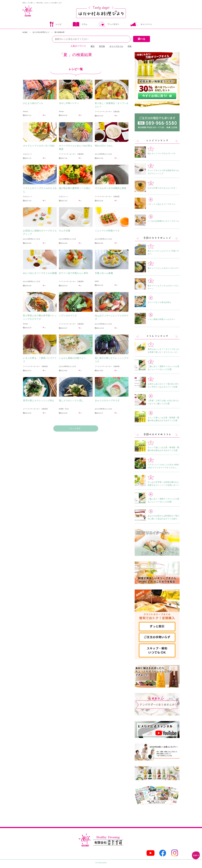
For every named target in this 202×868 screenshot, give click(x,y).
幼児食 (102, 46)
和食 (130, 46)
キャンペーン (141, 24)
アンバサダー (109, 24)
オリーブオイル (116, 46)
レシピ (56, 24)
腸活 (93, 46)
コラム (80, 24)
